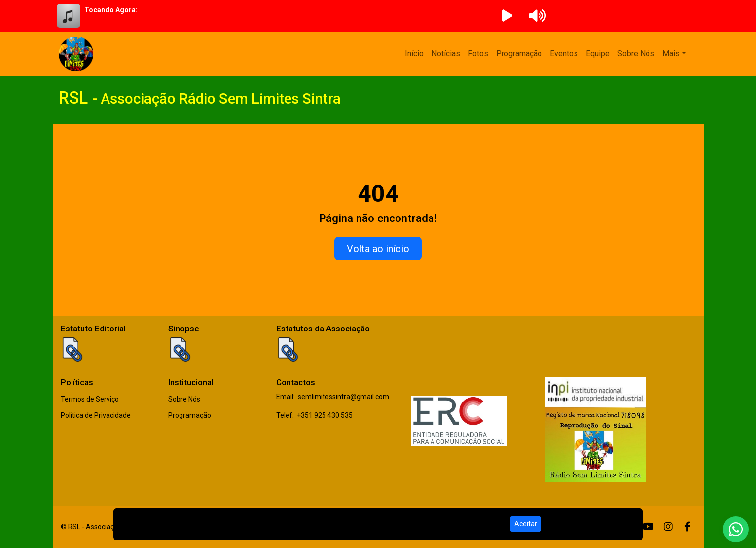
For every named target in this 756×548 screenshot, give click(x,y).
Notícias (446, 54)
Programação (519, 54)
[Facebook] (688, 527)
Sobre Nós (636, 54)
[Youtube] (648, 527)
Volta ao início (378, 249)
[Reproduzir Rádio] (507, 16)
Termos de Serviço (90, 399)
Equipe (598, 54)
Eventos (564, 54)
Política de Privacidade (96, 415)
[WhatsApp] (736, 529)
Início (414, 54)
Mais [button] (671, 54)
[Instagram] (668, 527)
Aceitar (526, 524)
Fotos (478, 54)
